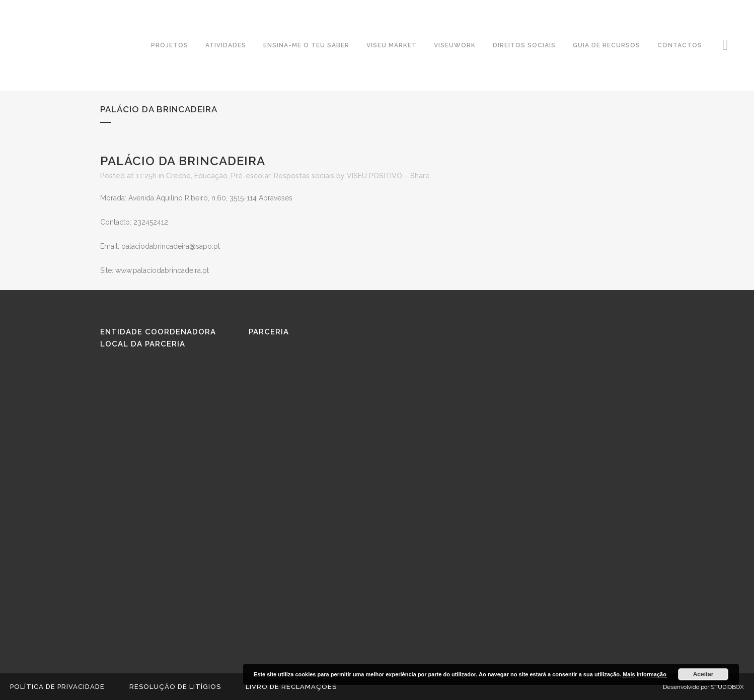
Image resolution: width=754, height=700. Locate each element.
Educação (211, 176)
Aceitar (703, 674)
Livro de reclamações (291, 687)
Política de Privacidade (57, 687)
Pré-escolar (251, 176)
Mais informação (645, 674)
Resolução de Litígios (175, 687)
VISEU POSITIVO (374, 176)
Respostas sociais (304, 176)
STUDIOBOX (727, 687)
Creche (178, 176)
